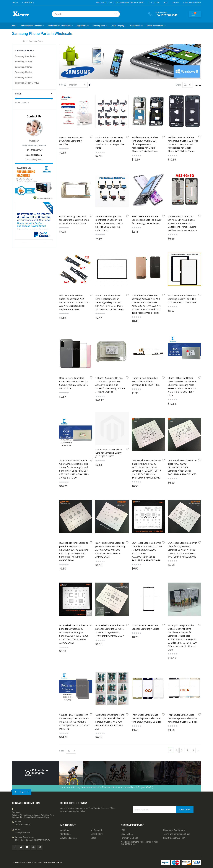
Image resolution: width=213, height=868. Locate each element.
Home (24, 41)
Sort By (63, 85)
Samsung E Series (24, 78)
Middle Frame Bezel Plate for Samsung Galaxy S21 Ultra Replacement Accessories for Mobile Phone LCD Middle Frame (145, 144)
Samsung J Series (24, 72)
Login (93, 581)
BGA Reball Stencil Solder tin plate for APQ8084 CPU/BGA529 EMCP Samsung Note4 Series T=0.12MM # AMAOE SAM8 (182, 321)
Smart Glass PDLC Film (174, 581)
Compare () (28, 3)
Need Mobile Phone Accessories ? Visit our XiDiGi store (139, 586)
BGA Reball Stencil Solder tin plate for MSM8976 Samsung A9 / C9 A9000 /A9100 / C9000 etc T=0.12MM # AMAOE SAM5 (110, 367)
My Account (96, 574)
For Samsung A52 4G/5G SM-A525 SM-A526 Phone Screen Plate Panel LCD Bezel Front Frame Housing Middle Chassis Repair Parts (182, 187)
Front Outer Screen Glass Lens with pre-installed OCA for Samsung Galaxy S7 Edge (183, 462)
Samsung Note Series (25, 56)
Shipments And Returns (174, 574)
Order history (97, 578)
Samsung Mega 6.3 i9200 (27, 83)
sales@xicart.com (34, 155)
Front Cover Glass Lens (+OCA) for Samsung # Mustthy (71, 141)
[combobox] (86, 14)
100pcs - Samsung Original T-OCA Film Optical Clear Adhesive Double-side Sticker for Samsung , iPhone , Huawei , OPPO (110, 275)
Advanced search (69, 581)
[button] (91, 137)
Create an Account (192, 3)
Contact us (66, 578)
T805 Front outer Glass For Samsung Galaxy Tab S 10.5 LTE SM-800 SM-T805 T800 (182, 226)
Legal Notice (127, 578)
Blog (166, 3)
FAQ (123, 574)
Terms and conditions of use (177, 578)
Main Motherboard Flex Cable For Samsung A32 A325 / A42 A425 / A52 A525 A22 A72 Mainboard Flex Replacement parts (74, 229)
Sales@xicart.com (23, 576)
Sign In (176, 3)
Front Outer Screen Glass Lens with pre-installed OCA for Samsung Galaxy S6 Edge (147, 462)
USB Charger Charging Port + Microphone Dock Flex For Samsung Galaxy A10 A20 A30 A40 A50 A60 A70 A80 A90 (110, 465)
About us (65, 574)
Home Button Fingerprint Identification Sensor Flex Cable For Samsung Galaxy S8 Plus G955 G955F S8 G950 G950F (109, 187)
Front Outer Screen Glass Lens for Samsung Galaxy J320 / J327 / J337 (109, 317)
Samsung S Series (24, 62)
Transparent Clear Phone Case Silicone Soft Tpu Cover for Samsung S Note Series (146, 183)
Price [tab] (18, 94)
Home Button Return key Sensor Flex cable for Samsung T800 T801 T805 (146, 271)
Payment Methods (129, 581)
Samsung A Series (24, 67)
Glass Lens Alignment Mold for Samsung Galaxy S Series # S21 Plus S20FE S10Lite (74, 183)
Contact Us (154, 3)
